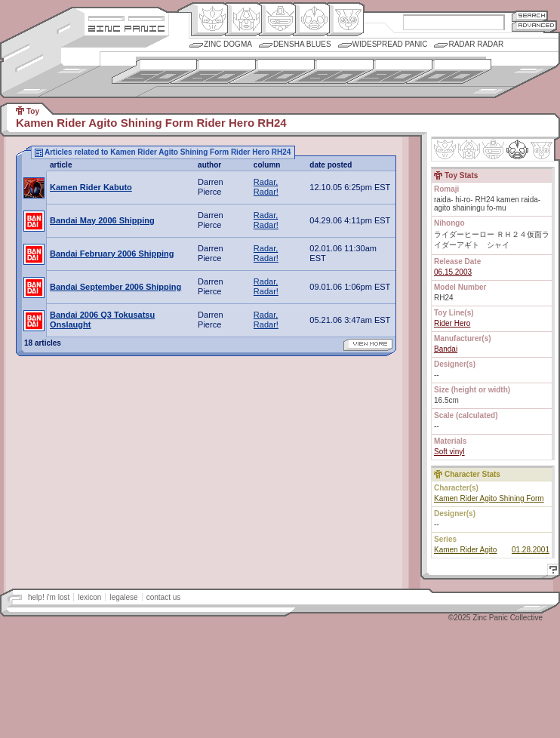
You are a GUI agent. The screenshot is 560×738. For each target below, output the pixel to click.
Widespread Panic (390, 44)
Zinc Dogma (228, 44)
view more (368, 345)
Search (530, 15)
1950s (154, 71)
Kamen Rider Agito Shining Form (489, 498)
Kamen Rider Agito (465, 550)
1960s (213, 71)
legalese (123, 597)
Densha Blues (302, 44)
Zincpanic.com (126, 28)
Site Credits (126, 17)
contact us (164, 597)
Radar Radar (476, 44)
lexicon (89, 597)
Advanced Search (534, 26)
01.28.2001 (531, 550)
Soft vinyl (449, 452)
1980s (331, 71)
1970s (272, 71)
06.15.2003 (453, 272)
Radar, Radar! (266, 187)
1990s (390, 71)
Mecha (277, 20)
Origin (209, 20)
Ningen (311, 20)
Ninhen (517, 149)
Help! (551, 572)
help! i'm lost (49, 597)
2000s (449, 71)
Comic (345, 20)
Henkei (243, 20)
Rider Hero (452, 323)
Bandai (446, 349)
